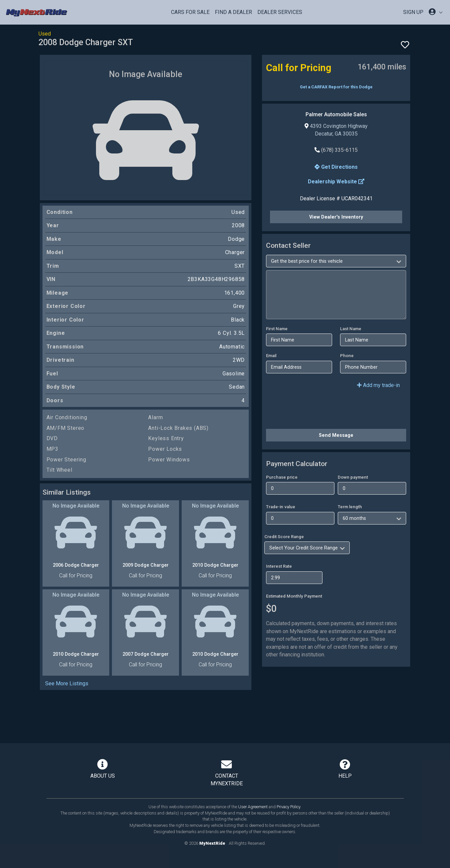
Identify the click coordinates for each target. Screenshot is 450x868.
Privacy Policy (289, 807)
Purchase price (282, 477)
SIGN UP (413, 12)
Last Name (351, 329)
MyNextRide (212, 843)
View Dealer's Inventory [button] (336, 217)
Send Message (336, 435)
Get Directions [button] (336, 167)
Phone (347, 356)
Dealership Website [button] (336, 182)
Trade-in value (281, 507)
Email (271, 356)
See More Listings (67, 683)
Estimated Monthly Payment (294, 596)
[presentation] (316, 411)
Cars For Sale (190, 12)
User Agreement (253, 807)
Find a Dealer (233, 12)
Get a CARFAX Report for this (336, 87)
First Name (277, 329)
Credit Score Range (284, 537)
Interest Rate (279, 566)
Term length (350, 507)
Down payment (353, 477)
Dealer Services (280, 12)
